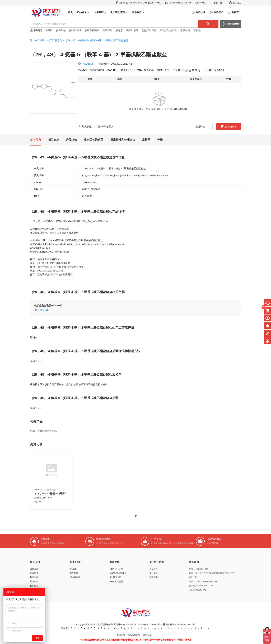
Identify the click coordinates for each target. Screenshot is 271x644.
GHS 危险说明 (116, 582)
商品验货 (74, 573)
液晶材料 (185, 30)
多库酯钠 (61, 30)
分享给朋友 (108, 127)
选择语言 (235, 3)
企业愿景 (153, 573)
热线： (192, 569)
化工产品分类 (55, 40)
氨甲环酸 (107, 30)
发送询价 (200, 127)
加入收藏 (87, 127)
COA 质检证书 (116, 569)
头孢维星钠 (75, 30)
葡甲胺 (49, 30)
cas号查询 (39, 40)
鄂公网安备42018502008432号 (180, 624)
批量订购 (218, 3)
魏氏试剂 (147, 635)
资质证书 (153, 577)
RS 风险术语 (115, 577)
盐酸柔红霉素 (149, 30)
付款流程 (34, 586)
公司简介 (153, 569)
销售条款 (34, 582)
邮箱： (192, 582)
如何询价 (34, 573)
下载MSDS (88, 64)
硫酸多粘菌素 (92, 30)
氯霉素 (119, 30)
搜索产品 (34, 577)
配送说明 (74, 569)
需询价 (37, 502)
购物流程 (34, 569)
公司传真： (194, 586)
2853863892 (200, 590)
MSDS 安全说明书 (118, 573)
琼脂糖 (197, 30)
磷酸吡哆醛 (132, 30)
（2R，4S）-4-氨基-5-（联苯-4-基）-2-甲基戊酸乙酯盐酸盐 (97, 40)
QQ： (192, 590)
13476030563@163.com (180, 3)
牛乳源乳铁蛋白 (169, 30)
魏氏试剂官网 (134, 635)
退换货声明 (75, 577)
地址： (192, 573)
